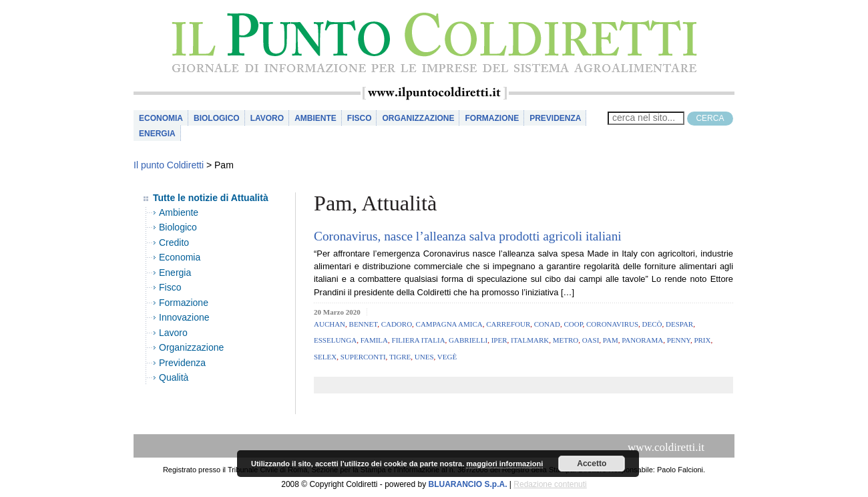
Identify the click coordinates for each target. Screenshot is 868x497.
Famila (374, 340)
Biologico (217, 118)
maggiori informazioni (504, 464)
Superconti (363, 357)
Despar (679, 324)
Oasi (591, 340)
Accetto (592, 464)
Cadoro (397, 324)
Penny (679, 340)
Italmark (530, 340)
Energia (157, 134)
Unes (424, 357)
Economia (161, 118)
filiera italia (419, 340)
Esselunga (335, 340)
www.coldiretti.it (666, 447)
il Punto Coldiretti (434, 43)
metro (566, 340)
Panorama (642, 340)
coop (573, 324)
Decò (652, 324)
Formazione (492, 118)
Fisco (360, 118)
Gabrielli (468, 340)
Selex (325, 357)
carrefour (508, 324)
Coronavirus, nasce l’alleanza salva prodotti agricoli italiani (468, 236)
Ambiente (315, 118)
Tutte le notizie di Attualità (211, 198)
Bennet (364, 324)
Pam (611, 340)
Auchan (330, 324)
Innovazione (184, 317)
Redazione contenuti (550, 484)
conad (547, 324)
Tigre (400, 357)
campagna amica (449, 324)
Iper (499, 340)
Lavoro (267, 118)
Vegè (447, 357)
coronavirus (612, 324)
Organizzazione (418, 118)
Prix (702, 340)
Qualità (174, 377)
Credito (174, 242)
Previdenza (555, 118)
